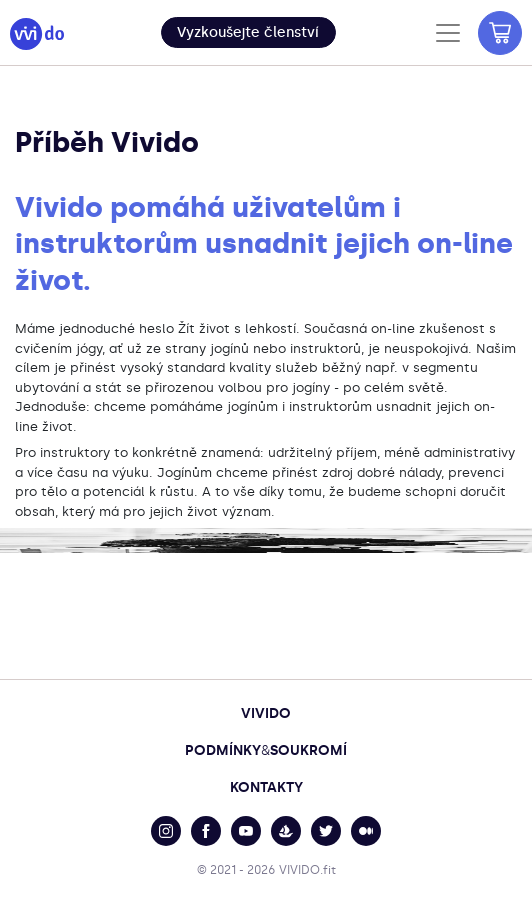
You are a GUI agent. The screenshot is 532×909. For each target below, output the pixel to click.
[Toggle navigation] (448, 33)
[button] (248, 32)
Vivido (266, 713)
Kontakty (266, 787)
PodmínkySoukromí (266, 750)
